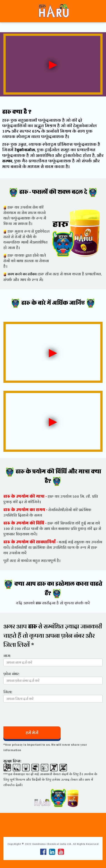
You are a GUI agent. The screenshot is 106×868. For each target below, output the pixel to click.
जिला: (8, 692)
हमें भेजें (32, 733)
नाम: (7, 655)
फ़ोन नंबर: (12, 674)
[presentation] (38, 715)
